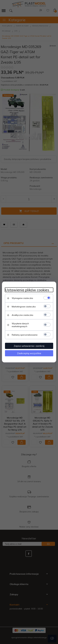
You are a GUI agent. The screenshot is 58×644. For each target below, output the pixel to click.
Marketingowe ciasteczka (24, 307)
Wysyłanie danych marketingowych (20, 325)
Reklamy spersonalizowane (25, 335)
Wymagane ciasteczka (22, 298)
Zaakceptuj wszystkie (29, 353)
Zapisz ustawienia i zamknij (29, 346)
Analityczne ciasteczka (22, 315)
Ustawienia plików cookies (27, 290)
